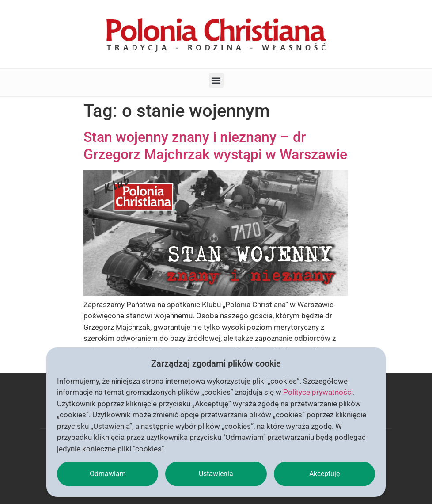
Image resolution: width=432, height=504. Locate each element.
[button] (216, 80)
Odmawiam (108, 474)
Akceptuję (324, 474)
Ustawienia (216, 474)
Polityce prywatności (318, 392)
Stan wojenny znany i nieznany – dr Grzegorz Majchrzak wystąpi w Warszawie (215, 145)
